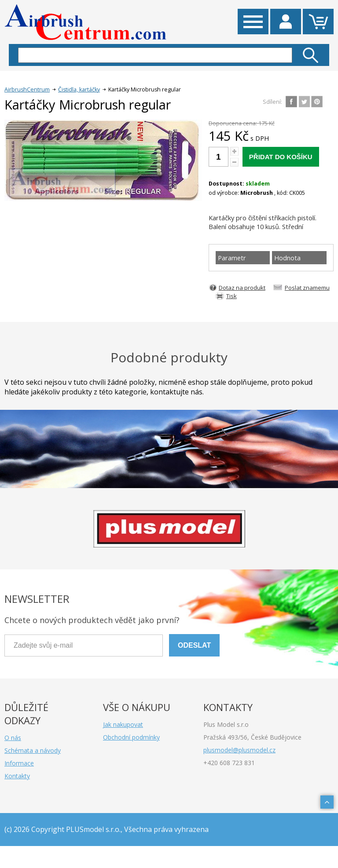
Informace (19, 763)
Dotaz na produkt (242, 288)
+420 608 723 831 (229, 763)
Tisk (231, 296)
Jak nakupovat (123, 724)
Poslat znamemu (307, 288)
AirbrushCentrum (27, 89)
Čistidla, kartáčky (79, 89)
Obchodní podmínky (131, 737)
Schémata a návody (33, 750)
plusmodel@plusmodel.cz (239, 750)
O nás (13, 738)
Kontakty (17, 776)
